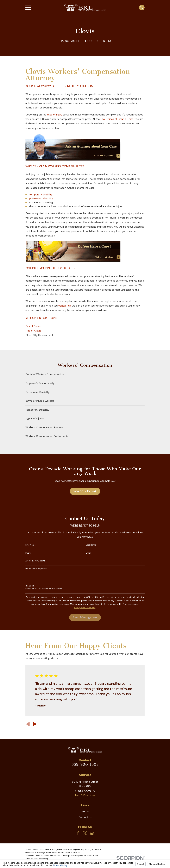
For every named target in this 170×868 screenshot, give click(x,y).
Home (85, 811)
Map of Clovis (33, 331)
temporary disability (41, 195)
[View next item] (35, 724)
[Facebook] (78, 833)
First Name (31, 545)
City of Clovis (33, 326)
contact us (65, 306)
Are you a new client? (36, 561)
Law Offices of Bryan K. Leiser (117, 119)
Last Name (91, 545)
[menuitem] (85, 375)
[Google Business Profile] (92, 833)
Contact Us (85, 817)
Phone (28, 553)
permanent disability (41, 199)
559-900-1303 (85, 764)
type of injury (55, 115)
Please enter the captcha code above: (44, 589)
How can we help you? (36, 569)
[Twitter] (85, 833)
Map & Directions (85, 795)
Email (88, 553)
